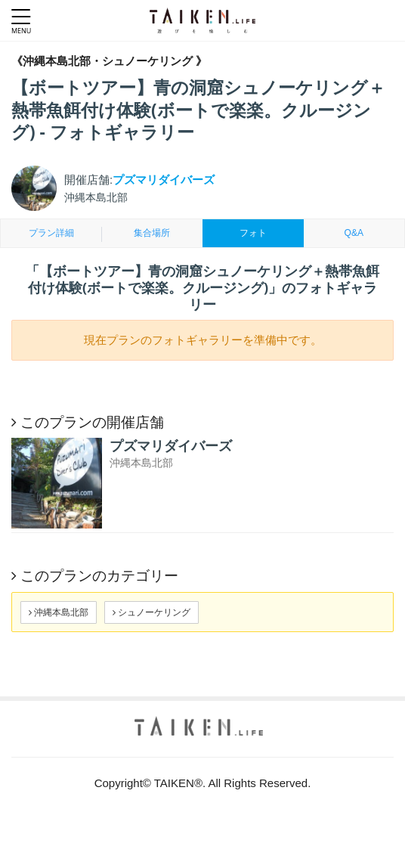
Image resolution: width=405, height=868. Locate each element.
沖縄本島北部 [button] (59, 612)
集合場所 (152, 233)
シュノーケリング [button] (151, 612)
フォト (253, 233)
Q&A (354, 233)
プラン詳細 (51, 233)
